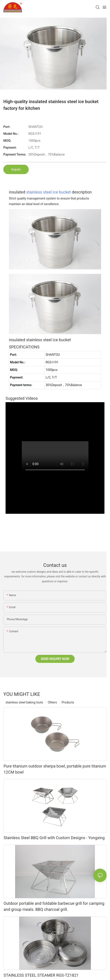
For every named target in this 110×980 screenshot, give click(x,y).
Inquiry (16, 169)
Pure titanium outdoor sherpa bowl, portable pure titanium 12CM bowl (55, 769)
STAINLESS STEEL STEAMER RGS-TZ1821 (41, 975)
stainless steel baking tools (24, 702)
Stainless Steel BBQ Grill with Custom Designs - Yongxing (54, 838)
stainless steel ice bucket (49, 192)
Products (68, 702)
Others (52, 702)
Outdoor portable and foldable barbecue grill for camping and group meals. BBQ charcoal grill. (54, 906)
